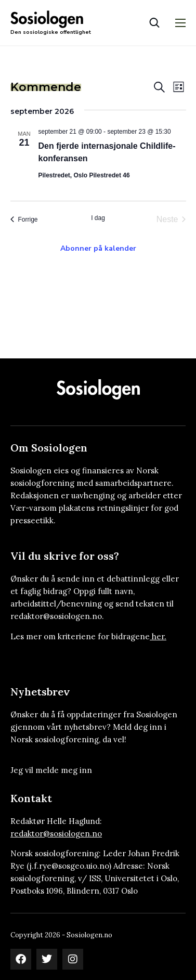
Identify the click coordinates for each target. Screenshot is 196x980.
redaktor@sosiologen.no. (57, 616)
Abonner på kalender (98, 248)
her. (159, 636)
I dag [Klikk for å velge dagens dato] (98, 218)
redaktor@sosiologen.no (56, 834)
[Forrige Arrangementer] (24, 220)
